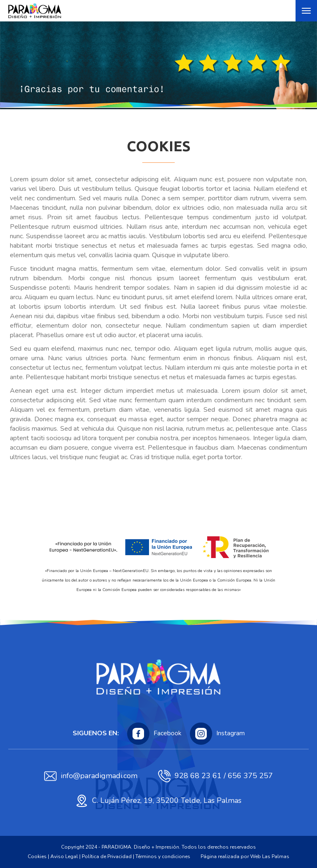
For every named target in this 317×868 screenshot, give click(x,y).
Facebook (154, 734)
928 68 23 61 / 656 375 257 (215, 776)
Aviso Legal (64, 856)
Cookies (37, 856)
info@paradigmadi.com (91, 776)
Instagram (217, 734)
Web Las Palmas (270, 856)
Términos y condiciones (163, 856)
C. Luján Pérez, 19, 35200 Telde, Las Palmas (158, 801)
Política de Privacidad (107, 856)
